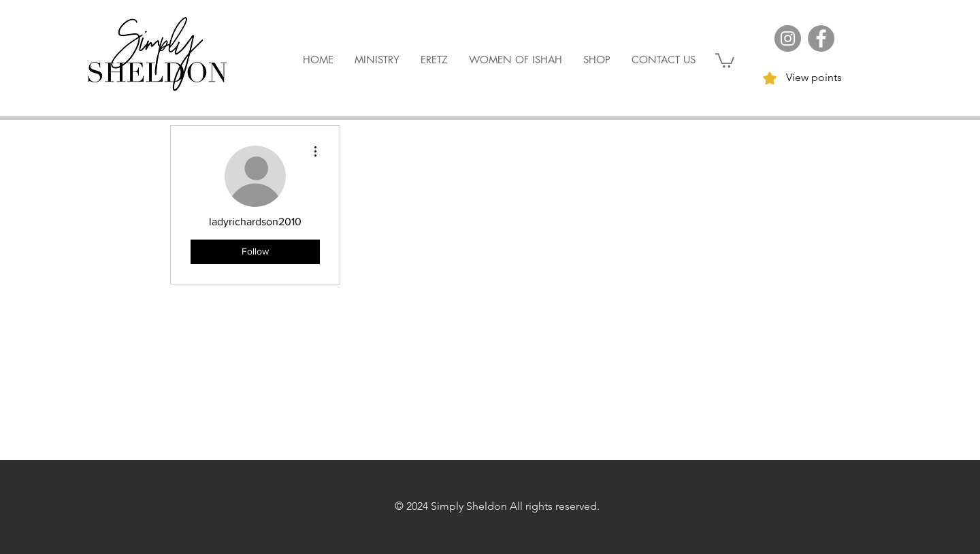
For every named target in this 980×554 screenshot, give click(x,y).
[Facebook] (821, 38)
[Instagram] (788, 38)
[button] (725, 60)
